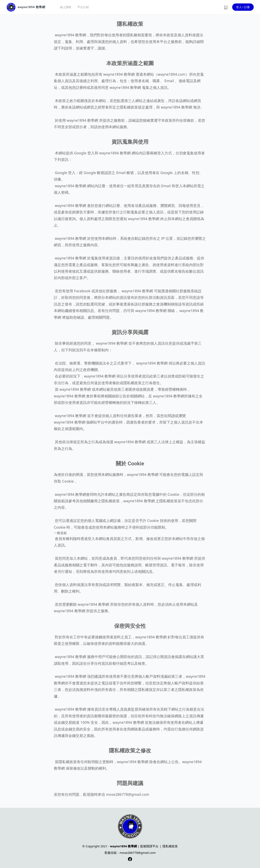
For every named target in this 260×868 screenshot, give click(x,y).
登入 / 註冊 (243, 7)
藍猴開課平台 (149, 846)
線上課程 (66, 7)
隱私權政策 (170, 846)
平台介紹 (83, 7)
